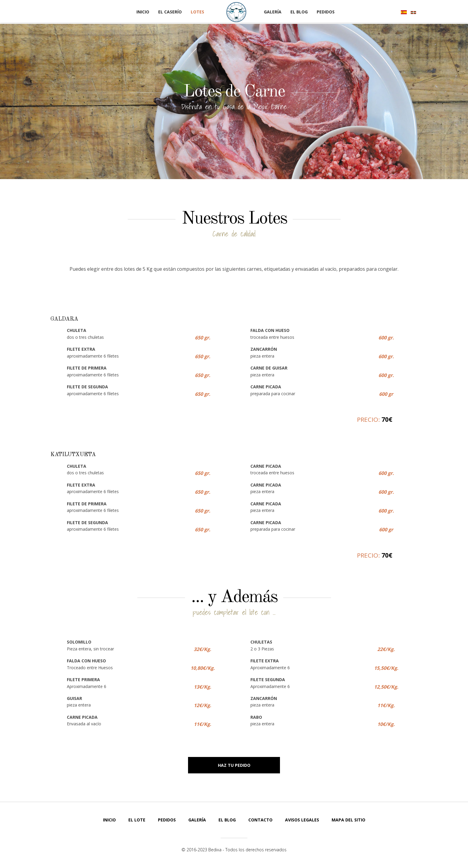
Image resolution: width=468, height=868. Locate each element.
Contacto (260, 820)
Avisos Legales (302, 820)
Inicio (143, 12)
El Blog (299, 12)
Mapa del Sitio (348, 820)
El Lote (137, 820)
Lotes (197, 12)
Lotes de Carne (234, 92)
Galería (273, 12)
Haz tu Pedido (234, 765)
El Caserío (170, 12)
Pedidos (326, 12)
